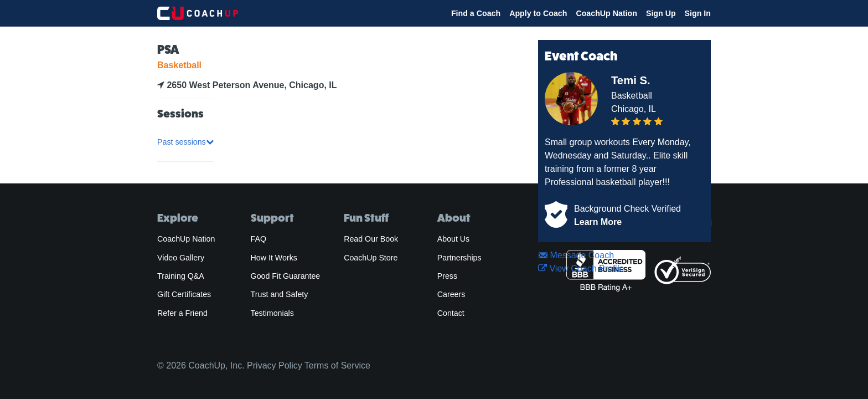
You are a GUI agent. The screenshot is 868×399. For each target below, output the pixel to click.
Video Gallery (181, 258)
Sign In (698, 13)
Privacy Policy (275, 365)
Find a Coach (476, 13)
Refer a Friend (182, 313)
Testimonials (272, 313)
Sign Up (661, 13)
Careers (451, 294)
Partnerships (459, 258)
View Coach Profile (581, 268)
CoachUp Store (371, 258)
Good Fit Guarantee (286, 276)
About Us (454, 239)
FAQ (259, 239)
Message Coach (576, 255)
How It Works (274, 258)
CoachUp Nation (606, 13)
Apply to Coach (538, 13)
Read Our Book (371, 239)
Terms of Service (337, 365)
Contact (451, 313)
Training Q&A (181, 276)
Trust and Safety (280, 294)
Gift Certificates (184, 294)
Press (447, 276)
